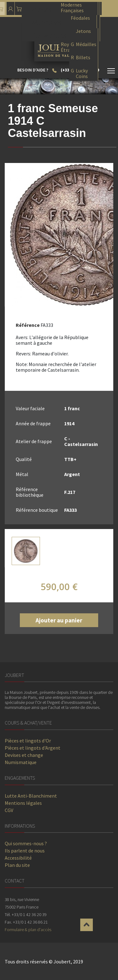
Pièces (41, 9)
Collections (49, 35)
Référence (28, 325)
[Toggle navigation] (111, 72)
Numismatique (21, 762)
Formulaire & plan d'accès (28, 930)
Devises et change (24, 755)
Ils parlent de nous (25, 851)
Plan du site (17, 865)
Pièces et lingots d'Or (28, 741)
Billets (83, 58)
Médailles (86, 44)
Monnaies (46, 22)
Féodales (80, 18)
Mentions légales (23, 803)
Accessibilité (18, 858)
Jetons (83, 31)
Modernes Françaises (72, 7)
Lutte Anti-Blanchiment (31, 796)
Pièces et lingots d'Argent (33, 748)
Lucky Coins (82, 73)
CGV (9, 810)
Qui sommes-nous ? (26, 843)
